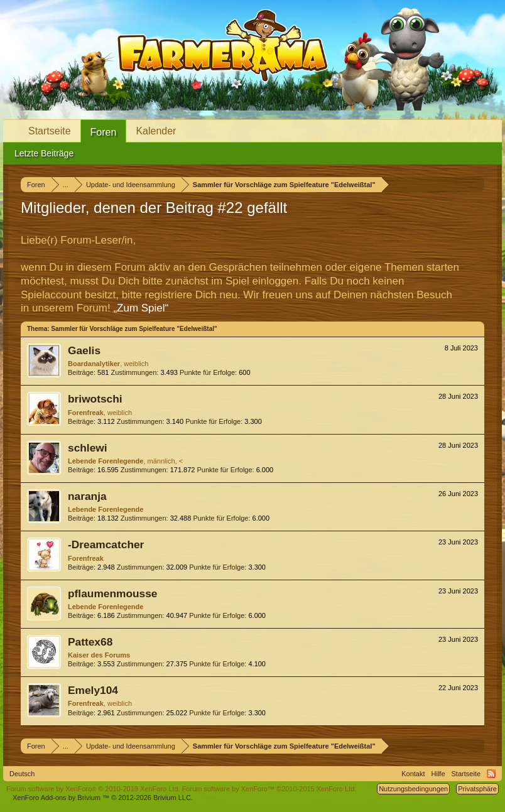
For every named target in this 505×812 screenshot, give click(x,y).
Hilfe (438, 774)
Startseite (50, 131)
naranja (87, 496)
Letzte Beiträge (44, 153)
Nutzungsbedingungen (413, 789)
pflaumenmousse (113, 593)
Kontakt (413, 774)
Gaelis (84, 350)
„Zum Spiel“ (141, 308)
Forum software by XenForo (93, 789)
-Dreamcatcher (106, 544)
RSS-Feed (491, 774)
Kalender (156, 131)
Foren (104, 132)
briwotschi (95, 399)
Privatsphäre (477, 789)
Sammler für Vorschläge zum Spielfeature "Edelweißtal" (134, 329)
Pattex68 (90, 642)
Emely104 (93, 690)
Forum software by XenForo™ (269, 789)
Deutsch (22, 774)
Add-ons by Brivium (103, 798)
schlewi (88, 448)
